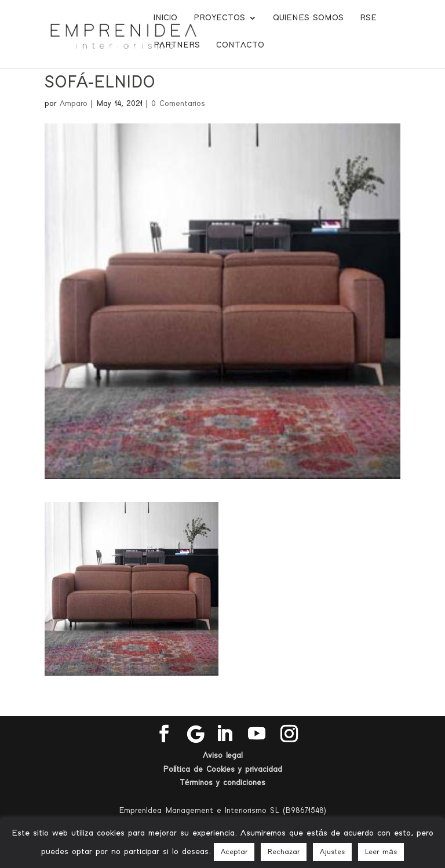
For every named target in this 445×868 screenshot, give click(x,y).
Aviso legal (222, 756)
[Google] (196, 734)
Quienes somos (308, 18)
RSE (368, 18)
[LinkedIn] (224, 734)
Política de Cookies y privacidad (223, 769)
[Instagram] (289, 734)
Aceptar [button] (234, 852)
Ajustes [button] (332, 852)
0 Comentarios (178, 104)
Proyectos (219, 18)
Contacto (240, 45)
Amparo (74, 104)
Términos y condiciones (222, 783)
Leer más (381, 852)
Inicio (165, 18)
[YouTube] (257, 734)
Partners (177, 45)
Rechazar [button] (284, 852)
